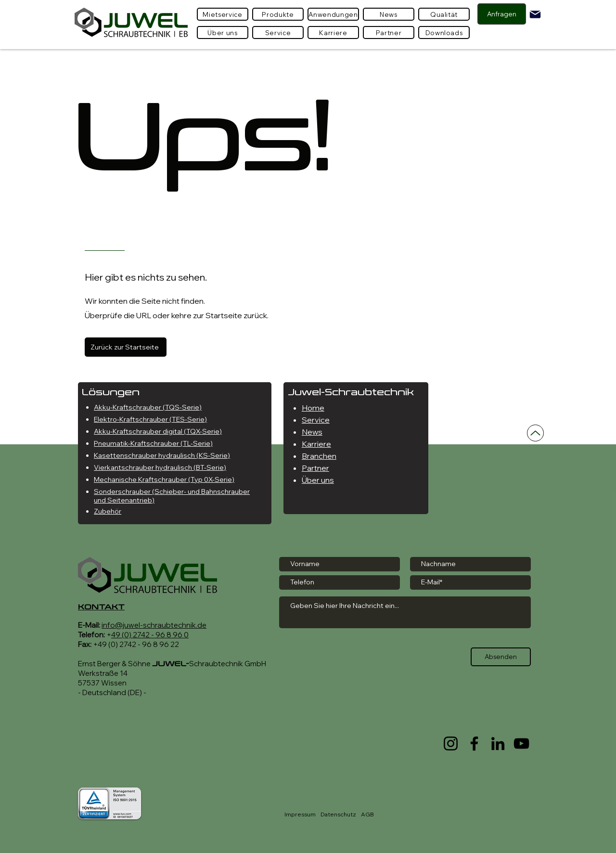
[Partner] (389, 32)
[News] (389, 14)
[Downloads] (444, 32)
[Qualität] (444, 14)
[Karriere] (333, 32)
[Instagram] (451, 743)
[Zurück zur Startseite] (126, 347)
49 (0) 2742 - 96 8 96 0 (150, 635)
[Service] (278, 32)
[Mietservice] (223, 14)
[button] (278, 14)
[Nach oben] (535, 433)
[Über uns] (223, 32)
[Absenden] (501, 657)
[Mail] (535, 14)
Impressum (300, 814)
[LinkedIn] (498, 743)
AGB (367, 814)
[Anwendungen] (333, 14)
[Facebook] (474, 743)
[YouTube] (521, 743)
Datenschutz (338, 814)
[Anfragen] (502, 14)
